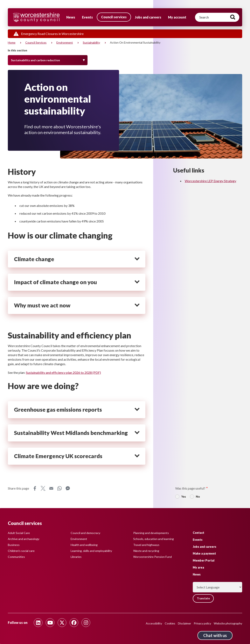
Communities (16, 557)
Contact (199, 532)
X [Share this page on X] (43, 488)
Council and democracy (85, 533)
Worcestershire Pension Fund (152, 557)
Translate (204, 598)
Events (87, 17)
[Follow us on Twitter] (62, 623)
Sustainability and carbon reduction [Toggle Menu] (35, 60)
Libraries (76, 557)
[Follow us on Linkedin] (38, 623)
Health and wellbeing (84, 545)
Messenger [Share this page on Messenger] (68, 488)
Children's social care (21, 551)
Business (14, 545)
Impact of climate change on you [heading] (55, 282)
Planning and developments (151, 533)
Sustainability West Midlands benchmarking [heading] (71, 433)
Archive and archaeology (24, 539)
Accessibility (154, 623)
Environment (65, 42)
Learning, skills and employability (91, 551)
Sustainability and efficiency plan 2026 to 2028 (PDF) (63, 372)
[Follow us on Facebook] (74, 623)
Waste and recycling (146, 551)
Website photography (228, 623)
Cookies (170, 623)
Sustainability (91, 42)
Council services (114, 17)
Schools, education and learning (154, 539)
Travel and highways (146, 545)
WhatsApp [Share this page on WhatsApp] (60, 488)
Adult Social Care (19, 533)
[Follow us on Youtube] (50, 623)
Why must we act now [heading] (42, 305)
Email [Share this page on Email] (51, 488)
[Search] (217, 17)
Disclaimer (185, 623)
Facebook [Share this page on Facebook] (35, 488)
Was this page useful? (190, 488)
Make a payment (204, 553)
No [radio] (198, 496)
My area (198, 567)
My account (177, 17)
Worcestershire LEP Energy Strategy (210, 181)
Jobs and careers (148, 17)
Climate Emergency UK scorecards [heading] (58, 456)
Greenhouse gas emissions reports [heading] (58, 410)
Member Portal (204, 560)
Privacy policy (202, 623)
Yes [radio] (184, 496)
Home (12, 42)
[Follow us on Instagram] (86, 623)
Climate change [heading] (34, 259)
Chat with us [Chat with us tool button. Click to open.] (215, 635)
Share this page (18, 488)
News (71, 17)
